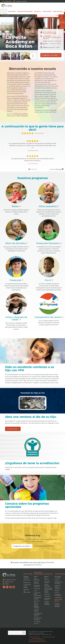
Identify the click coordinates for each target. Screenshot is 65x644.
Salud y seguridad (47, 585)
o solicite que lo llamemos (43, 546)
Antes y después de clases (16, 318)
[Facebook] (4, 587)
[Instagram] (7, 587)
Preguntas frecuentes (58, 595)
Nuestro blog (58, 11)
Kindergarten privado (38, 598)
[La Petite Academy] (6, 6)
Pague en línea (9, 582)
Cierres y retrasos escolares (47, 603)
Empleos (57, 580)
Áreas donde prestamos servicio (38, 641)
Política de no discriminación (37, 640)
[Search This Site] (17, 633)
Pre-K (36, 591)
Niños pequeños (37, 579)
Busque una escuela (47, 578)
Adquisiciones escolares (59, 583)
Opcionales (37, 621)
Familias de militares (47, 599)
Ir (33, 16)
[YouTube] (14, 587)
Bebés (36, 576)
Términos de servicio (37, 638)
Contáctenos (57, 41)
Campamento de (49, 317)
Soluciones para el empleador (58, 587)
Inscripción (47, 596)
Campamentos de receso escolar (38, 615)
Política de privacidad (49, 637)
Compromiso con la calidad (27, 586)
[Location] (48, 15)
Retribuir (57, 590)
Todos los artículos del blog (57, 605)
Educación (12, 11)
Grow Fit (36, 623)
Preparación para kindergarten (38, 594)
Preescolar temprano (37, 586)
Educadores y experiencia (27, 581)
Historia (57, 592)
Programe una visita (20, 1)
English (7, 584)
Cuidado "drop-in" (36, 610)
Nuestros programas (25, 11)
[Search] (58, 15)
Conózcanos (47, 11)
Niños (49, 206)
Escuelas (37, 11)
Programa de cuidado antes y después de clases (37, 604)
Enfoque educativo (26, 577)
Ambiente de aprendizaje (27, 591)
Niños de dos (16, 243)
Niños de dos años (36, 583)
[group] (6, 56)
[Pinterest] (10, 587)
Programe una (22, 546)
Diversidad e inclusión (58, 577)
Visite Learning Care (34, 637)
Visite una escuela (47, 582)
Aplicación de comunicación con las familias (48, 590)
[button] (29, 169)
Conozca (13, 429)
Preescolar (49, 243)
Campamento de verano (38, 619)
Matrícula (47, 594)
